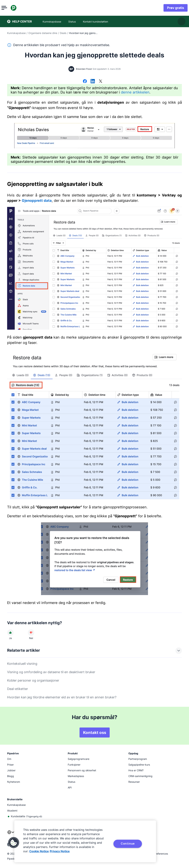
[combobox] (11, 834)
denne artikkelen (135, 92)
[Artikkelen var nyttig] (10, 633)
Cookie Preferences (157, 854)
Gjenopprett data (37, 201)
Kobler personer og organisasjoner (33, 680)
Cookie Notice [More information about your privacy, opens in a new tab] (39, 851)
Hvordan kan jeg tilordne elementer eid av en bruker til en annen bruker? (62, 697)
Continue (128, 844)
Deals (63, 33)
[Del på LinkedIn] (93, 82)
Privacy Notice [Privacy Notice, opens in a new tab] (60, 851)
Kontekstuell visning (22, 664)
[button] (14, 843)
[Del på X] (101, 82)
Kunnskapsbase (16, 33)
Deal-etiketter (18, 689)
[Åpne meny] (10, 8)
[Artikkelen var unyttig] (31, 633)
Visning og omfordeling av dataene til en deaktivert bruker (51, 672)
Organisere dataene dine (43, 33)
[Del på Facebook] (85, 82)
